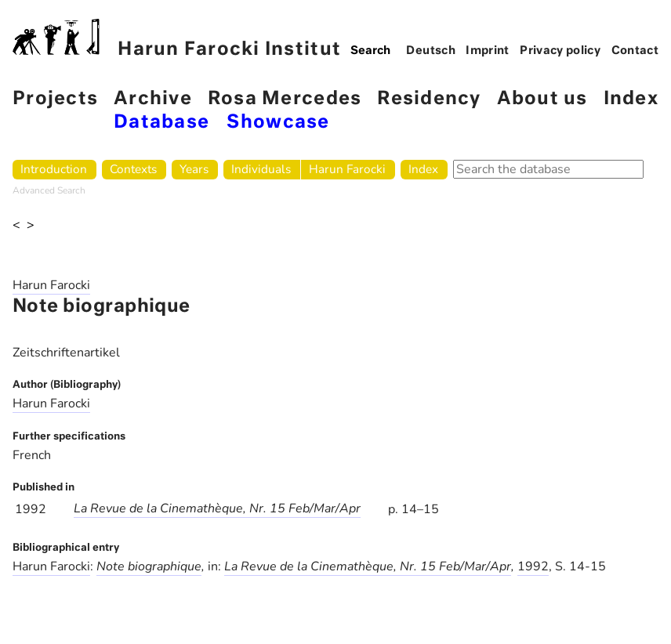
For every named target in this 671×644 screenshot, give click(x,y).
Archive (153, 99)
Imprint (488, 51)
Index (631, 99)
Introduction (54, 169)
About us (542, 99)
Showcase (278, 123)
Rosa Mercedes (285, 99)
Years (194, 169)
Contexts (133, 169)
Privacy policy (560, 51)
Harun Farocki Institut (177, 39)
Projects (55, 99)
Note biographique (149, 566)
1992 (533, 566)
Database (161, 123)
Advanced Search (49, 190)
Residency (429, 99)
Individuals (261, 169)
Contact (635, 51)
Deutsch (431, 51)
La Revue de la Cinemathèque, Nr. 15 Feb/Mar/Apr (217, 508)
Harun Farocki (347, 169)
